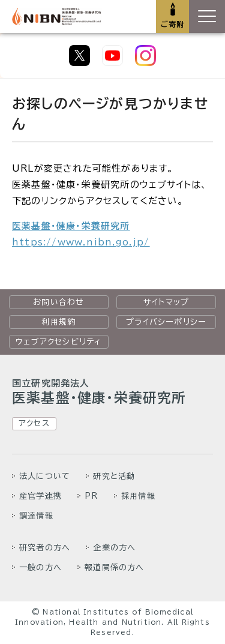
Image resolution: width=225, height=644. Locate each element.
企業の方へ (114, 547)
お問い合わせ (58, 302)
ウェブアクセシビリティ (58, 342)
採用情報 (138, 496)
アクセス (34, 423)
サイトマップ (166, 302)
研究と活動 (114, 476)
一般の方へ (40, 567)
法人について (45, 476)
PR (91, 496)
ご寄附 (173, 24)
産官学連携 (40, 496)
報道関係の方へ (114, 567)
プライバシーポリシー (166, 322)
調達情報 (36, 516)
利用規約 (58, 322)
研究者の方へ (45, 547)
